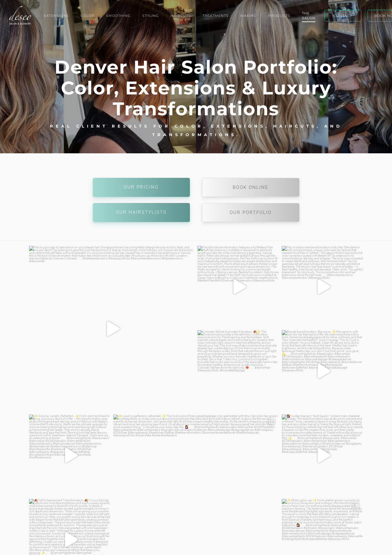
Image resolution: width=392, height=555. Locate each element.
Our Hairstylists (141, 212)
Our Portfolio (251, 212)
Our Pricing (141, 187)
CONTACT (343, 16)
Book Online (251, 187)
